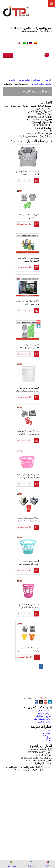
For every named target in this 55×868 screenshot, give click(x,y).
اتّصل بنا (47, 741)
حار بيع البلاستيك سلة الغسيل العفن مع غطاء (30, 346)
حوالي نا (47, 733)
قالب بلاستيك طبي (42, 719)
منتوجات (46, 736)
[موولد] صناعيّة (43, 716)
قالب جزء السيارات (41, 711)
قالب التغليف (44, 722)
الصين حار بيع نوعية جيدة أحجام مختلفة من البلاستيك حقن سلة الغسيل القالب (28, 390)
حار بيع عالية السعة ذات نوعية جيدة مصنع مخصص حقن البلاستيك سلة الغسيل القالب (28, 649)
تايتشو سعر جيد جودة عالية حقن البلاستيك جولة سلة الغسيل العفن (28, 476)
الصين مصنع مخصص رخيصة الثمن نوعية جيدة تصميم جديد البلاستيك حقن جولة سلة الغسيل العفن (28, 563)
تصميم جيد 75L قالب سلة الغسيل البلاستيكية (28, 259)
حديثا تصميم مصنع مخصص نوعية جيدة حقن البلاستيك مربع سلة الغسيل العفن (28, 520)
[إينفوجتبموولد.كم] (32, 698)
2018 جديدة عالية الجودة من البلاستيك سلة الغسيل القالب (28, 173)
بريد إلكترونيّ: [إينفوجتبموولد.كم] (36, 31)
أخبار (48, 738)
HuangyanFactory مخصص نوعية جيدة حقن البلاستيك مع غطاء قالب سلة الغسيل (28, 433)
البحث (47, 55)
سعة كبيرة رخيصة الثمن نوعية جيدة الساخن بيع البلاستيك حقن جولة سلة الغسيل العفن (29, 606)
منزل (48, 730)
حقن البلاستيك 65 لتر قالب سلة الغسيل (28, 216)
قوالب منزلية (44, 713)
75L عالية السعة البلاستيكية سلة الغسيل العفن (28, 303)
